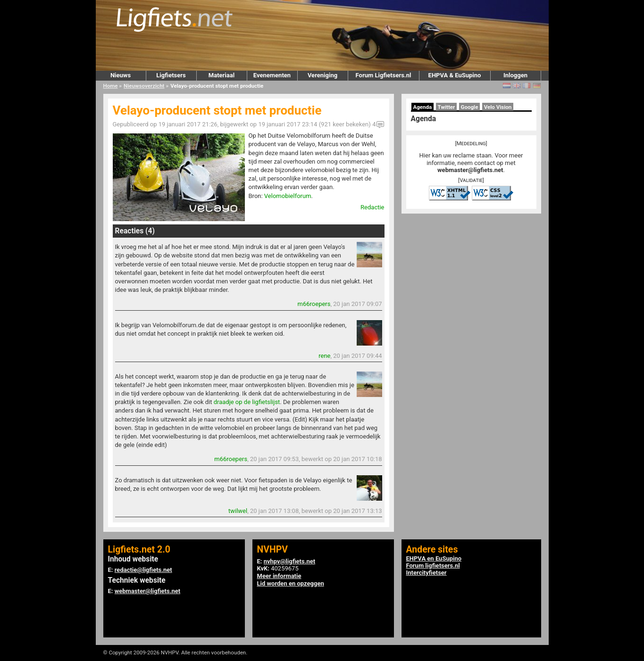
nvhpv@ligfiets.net (289, 561)
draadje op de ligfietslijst (247, 402)
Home (111, 86)
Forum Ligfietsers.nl (384, 75)
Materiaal (222, 75)
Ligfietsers (171, 75)
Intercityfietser (427, 573)
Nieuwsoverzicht (144, 86)
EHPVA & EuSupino (455, 75)
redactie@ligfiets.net (143, 570)
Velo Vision (498, 107)
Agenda (423, 107)
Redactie (372, 207)
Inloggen (515, 75)
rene (324, 356)
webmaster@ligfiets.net (470, 170)
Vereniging (322, 75)
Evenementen (272, 75)
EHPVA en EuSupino (434, 558)
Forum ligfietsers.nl (433, 566)
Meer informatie (279, 576)
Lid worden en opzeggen (291, 583)
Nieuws (121, 75)
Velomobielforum (288, 196)
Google (470, 107)
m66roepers (314, 304)
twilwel (238, 511)
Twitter (447, 107)
